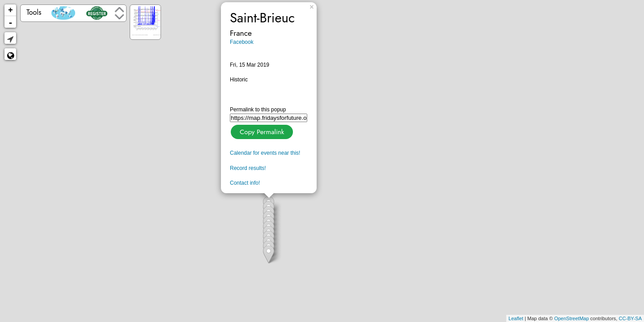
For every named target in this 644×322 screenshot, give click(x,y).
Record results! (248, 168)
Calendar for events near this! (265, 153)
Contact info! (245, 183)
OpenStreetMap (572, 318)
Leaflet (516, 318)
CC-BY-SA (630, 318)
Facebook (242, 42)
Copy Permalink (261, 131)
